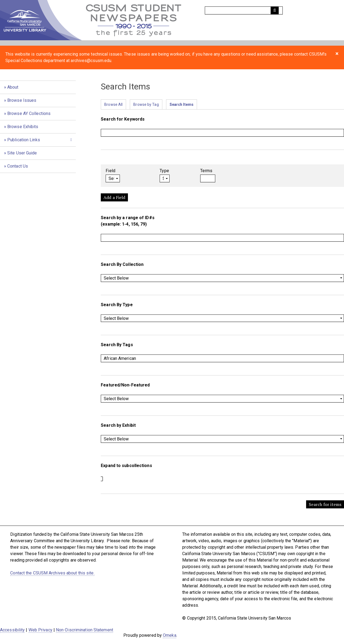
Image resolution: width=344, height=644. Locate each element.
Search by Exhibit (118, 425)
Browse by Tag (146, 104)
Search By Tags (117, 345)
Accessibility (12, 630)
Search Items (182, 104)
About (13, 87)
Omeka (170, 635)
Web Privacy (40, 630)
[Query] (244, 10)
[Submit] (275, 10)
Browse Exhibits (23, 127)
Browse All (113, 104)
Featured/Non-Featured (125, 385)
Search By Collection (122, 264)
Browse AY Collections (29, 113)
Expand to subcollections (126, 466)
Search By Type (117, 305)
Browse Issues (22, 100)
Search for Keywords (123, 119)
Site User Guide (22, 153)
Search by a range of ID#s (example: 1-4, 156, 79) (128, 221)
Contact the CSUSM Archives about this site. (52, 573)
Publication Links (24, 140)
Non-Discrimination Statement (85, 630)
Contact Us (18, 166)
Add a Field (114, 197)
